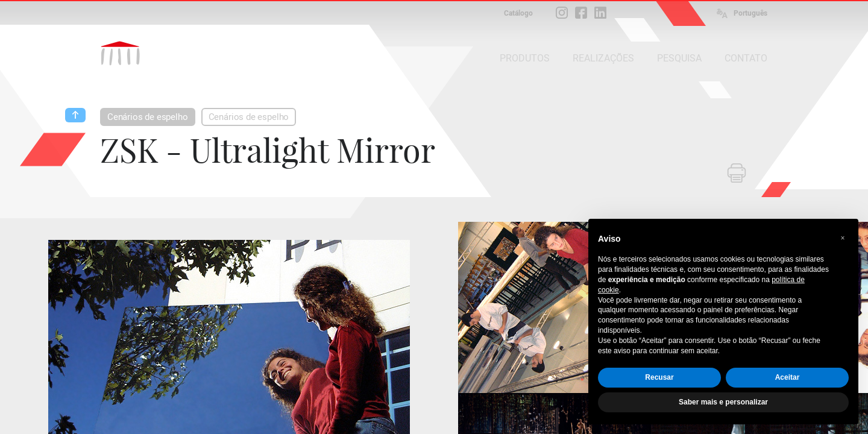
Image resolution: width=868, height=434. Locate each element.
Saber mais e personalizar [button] (723, 402)
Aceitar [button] (788, 377)
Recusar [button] (659, 377)
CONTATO (746, 58)
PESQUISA (679, 58)
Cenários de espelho (148, 117)
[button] (843, 238)
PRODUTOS (525, 58)
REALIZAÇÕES (603, 58)
